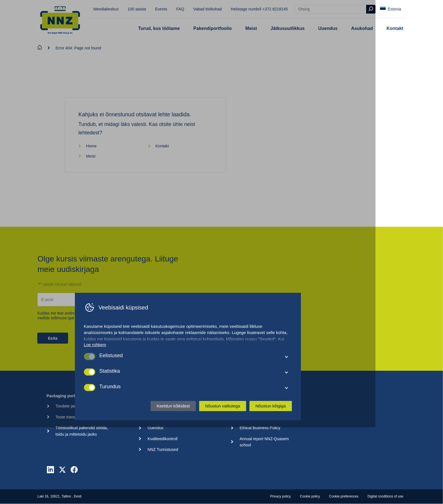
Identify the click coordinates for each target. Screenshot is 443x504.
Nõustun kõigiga (304, 481)
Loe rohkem (129, 420)
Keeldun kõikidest (207, 481)
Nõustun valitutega (256, 481)
